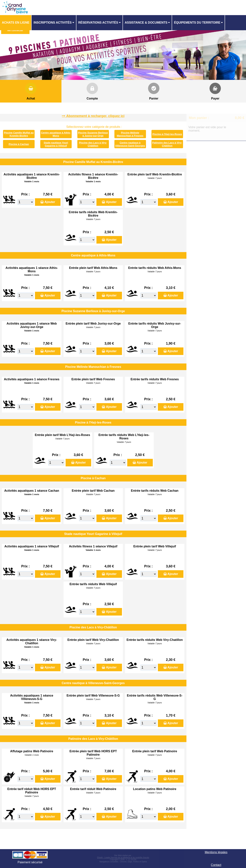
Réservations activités (98, 23)
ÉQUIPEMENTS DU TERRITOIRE (197, 23)
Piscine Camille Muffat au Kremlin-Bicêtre (19, 134)
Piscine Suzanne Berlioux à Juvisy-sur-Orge (93, 134)
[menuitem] (16, 23)
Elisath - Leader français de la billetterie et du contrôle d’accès (123, 858)
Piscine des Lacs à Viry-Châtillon (93, 144)
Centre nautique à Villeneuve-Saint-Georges (130, 144)
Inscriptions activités (52, 23)
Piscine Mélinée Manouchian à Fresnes (130, 134)
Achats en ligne (16, 23)
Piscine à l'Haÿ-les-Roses (167, 134)
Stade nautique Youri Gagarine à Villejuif (56, 144)
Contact (216, 865)
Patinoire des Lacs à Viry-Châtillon (167, 144)
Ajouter (50, 202)
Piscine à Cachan (19, 144)
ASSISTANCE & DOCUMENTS (146, 23)
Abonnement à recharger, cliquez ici (95, 116)
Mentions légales (216, 852)
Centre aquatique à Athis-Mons (56, 134)
